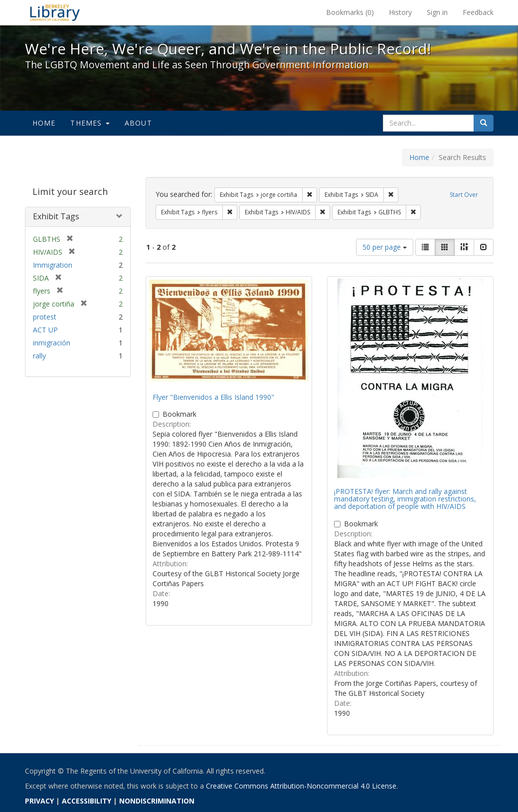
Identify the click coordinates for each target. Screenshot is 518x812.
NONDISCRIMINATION (157, 801)
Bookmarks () (350, 12)
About (138, 123)
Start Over (464, 195)
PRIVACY (39, 801)
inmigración (52, 343)
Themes (90, 123)
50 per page (385, 247)
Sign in (437, 12)
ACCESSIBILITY (86, 801)
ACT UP (45, 330)
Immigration (53, 265)
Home (44, 123)
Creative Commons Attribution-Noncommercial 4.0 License (301, 786)
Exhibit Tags (56, 216)
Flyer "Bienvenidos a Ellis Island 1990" (213, 397)
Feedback (478, 12)
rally (39, 356)
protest (45, 317)
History (400, 12)
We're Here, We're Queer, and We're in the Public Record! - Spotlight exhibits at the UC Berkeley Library (55, 12)
